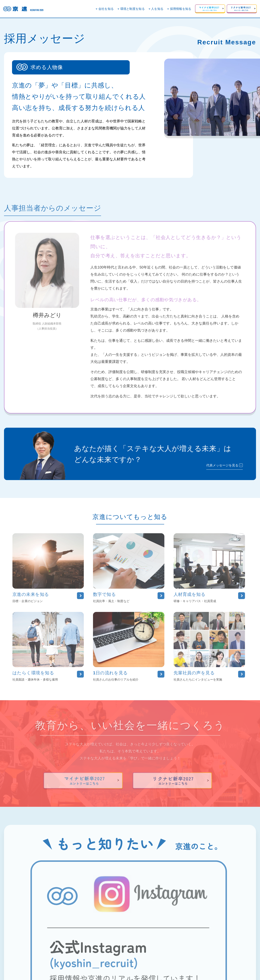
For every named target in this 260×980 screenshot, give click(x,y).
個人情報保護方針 (158, 961)
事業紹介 (134, 961)
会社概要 (96, 961)
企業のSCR (115, 961)
